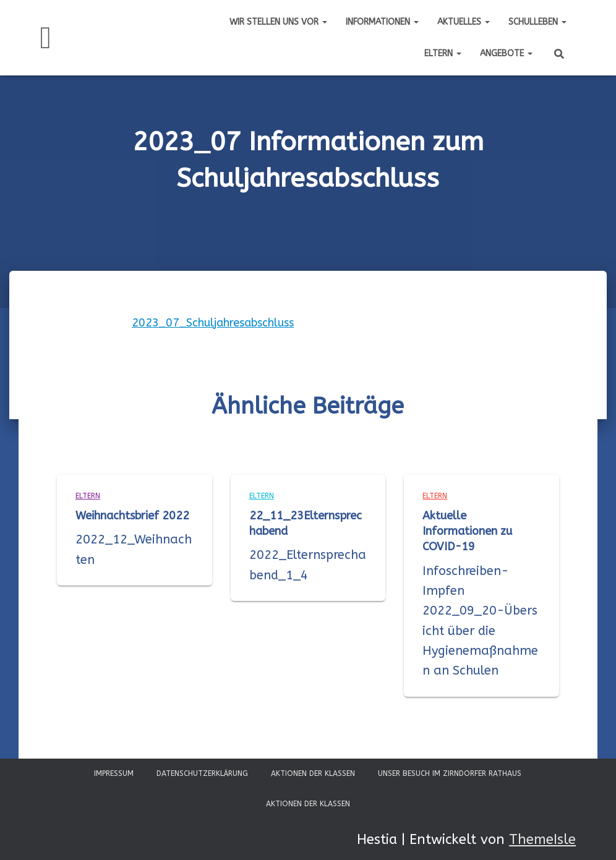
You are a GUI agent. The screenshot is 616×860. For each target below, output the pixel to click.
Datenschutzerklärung (202, 773)
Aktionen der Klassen (313, 773)
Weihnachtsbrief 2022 (132, 516)
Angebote (506, 53)
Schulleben (537, 22)
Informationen (382, 22)
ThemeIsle (542, 840)
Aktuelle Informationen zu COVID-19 (467, 531)
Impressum (114, 773)
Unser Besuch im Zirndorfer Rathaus (450, 773)
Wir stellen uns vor (278, 22)
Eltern (443, 53)
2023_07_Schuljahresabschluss (213, 323)
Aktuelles (464, 22)
